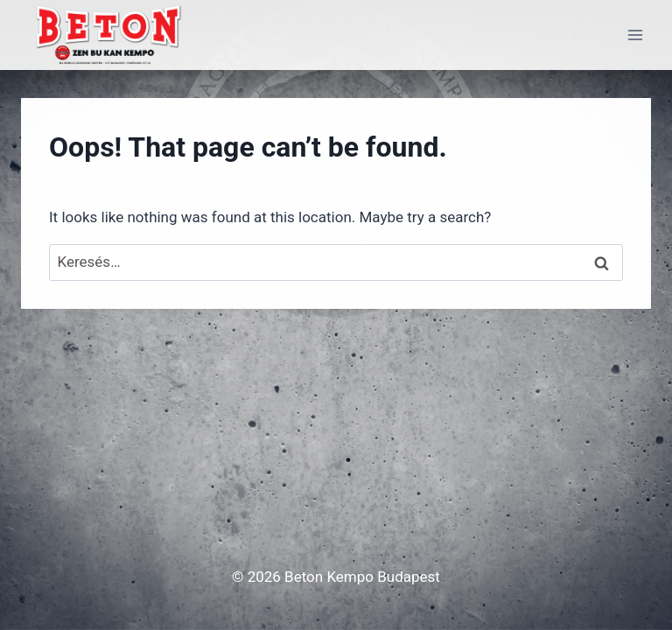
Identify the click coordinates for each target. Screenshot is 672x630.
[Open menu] (635, 35)
